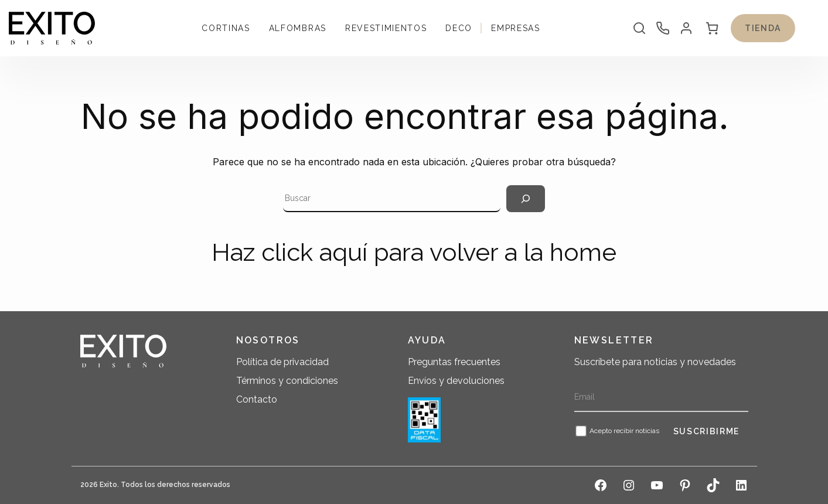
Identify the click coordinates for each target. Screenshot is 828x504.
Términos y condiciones (287, 381)
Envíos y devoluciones (456, 381)
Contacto (257, 399)
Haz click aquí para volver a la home (414, 252)
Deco (459, 28)
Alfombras (298, 28)
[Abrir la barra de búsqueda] (639, 28)
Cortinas (226, 28)
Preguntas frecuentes (454, 362)
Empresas (515, 28)
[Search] (526, 199)
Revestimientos (386, 28)
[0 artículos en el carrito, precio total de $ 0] (712, 28)
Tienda (763, 28)
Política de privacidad (282, 362)
